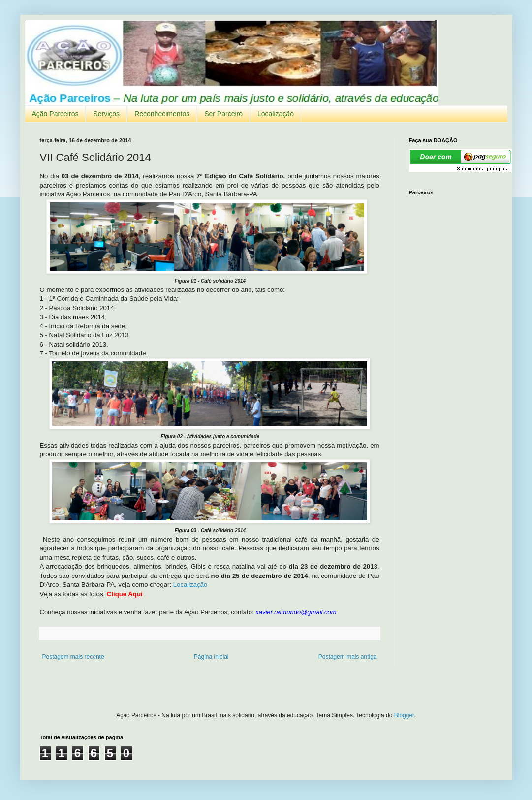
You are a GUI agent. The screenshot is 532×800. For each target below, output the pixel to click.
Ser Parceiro (223, 114)
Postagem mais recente (73, 657)
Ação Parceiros (55, 114)
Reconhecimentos (162, 114)
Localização (276, 114)
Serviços (106, 114)
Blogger (404, 715)
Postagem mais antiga (348, 657)
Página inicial (211, 657)
